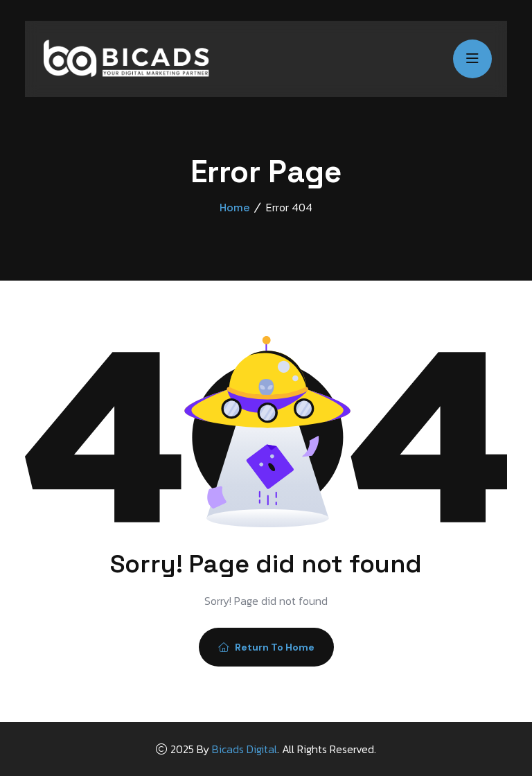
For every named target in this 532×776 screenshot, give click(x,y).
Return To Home (266, 647)
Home (235, 208)
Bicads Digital (245, 749)
